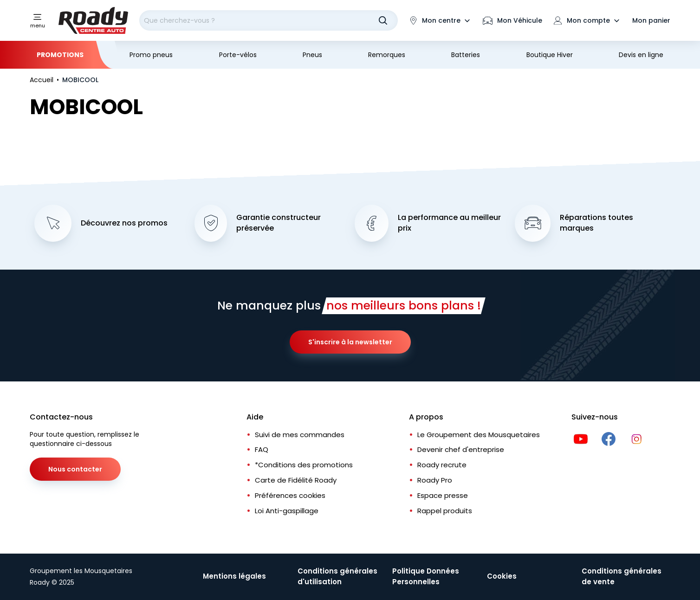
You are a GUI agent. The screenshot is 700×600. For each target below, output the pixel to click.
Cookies (502, 576)
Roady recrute (442, 465)
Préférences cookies (290, 495)
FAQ (262, 449)
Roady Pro (435, 480)
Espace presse (443, 495)
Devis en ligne (641, 55)
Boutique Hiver (550, 55)
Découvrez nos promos (124, 223)
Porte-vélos (238, 55)
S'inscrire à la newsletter (350, 342)
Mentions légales (234, 576)
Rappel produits (445, 511)
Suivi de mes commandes (300, 435)
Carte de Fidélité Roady (296, 480)
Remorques (387, 55)
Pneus (312, 55)
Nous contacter (75, 469)
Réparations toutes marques (596, 223)
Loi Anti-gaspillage (287, 511)
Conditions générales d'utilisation (337, 576)
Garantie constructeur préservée (279, 223)
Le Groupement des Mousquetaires (479, 435)
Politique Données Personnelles (426, 576)
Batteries (466, 55)
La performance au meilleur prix (449, 223)
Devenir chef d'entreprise (461, 449)
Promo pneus (151, 55)
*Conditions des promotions (304, 465)
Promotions (60, 55)
